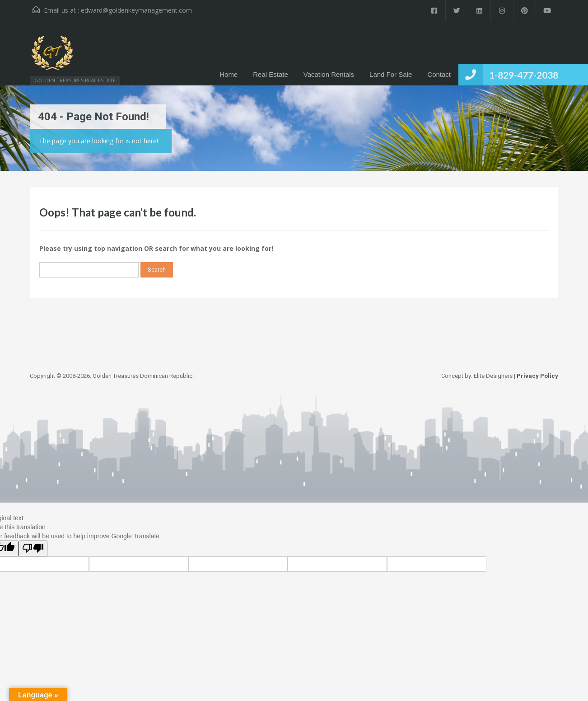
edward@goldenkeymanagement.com (136, 10)
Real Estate (271, 74)
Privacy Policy (537, 376)
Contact (439, 74)
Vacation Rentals (329, 74)
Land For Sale (391, 74)
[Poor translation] (33, 548)
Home (229, 74)
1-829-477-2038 (524, 75)
